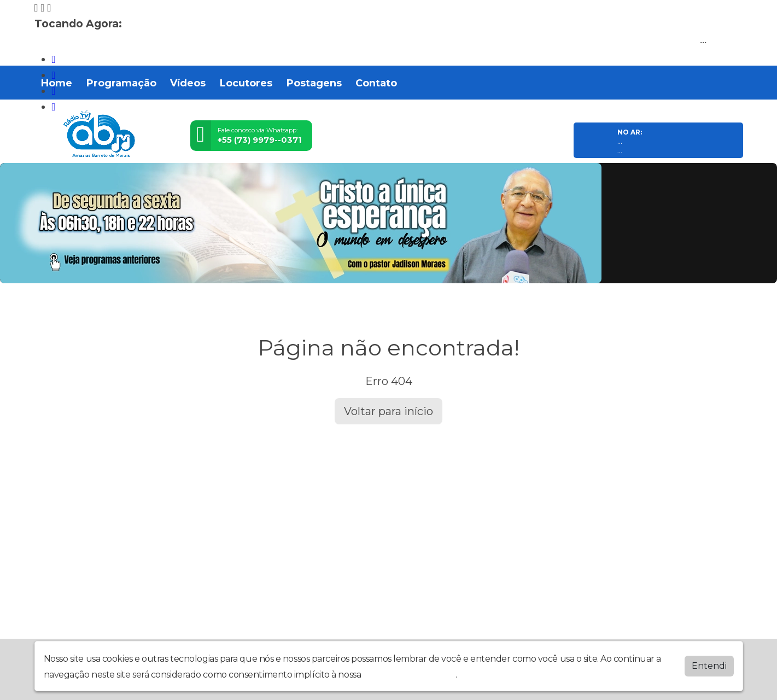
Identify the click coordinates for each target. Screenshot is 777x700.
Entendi (709, 666)
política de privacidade (410, 675)
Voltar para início (388, 411)
